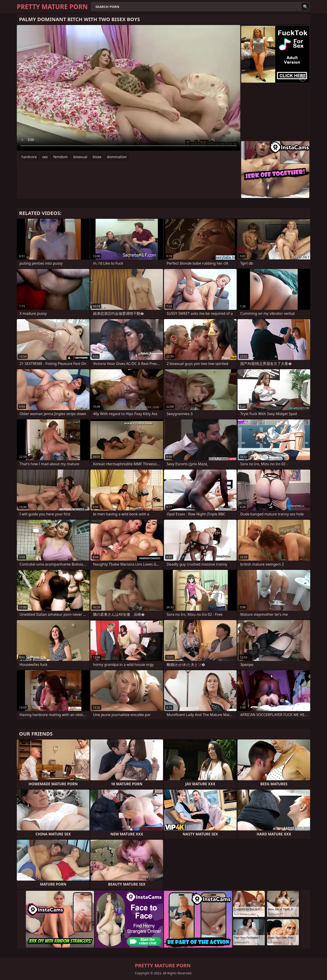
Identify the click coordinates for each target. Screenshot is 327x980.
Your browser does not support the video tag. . (129, 88)
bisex (97, 157)
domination (117, 157)
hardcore (29, 157)
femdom (61, 157)
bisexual (80, 157)
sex (45, 157)
